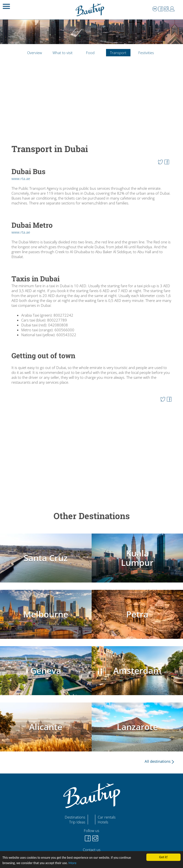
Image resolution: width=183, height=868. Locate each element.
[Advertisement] (91, 105)
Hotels (103, 822)
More (72, 863)
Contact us (92, 850)
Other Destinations (92, 516)
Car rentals (107, 817)
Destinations (75, 817)
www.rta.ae (21, 178)
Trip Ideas (77, 822)
